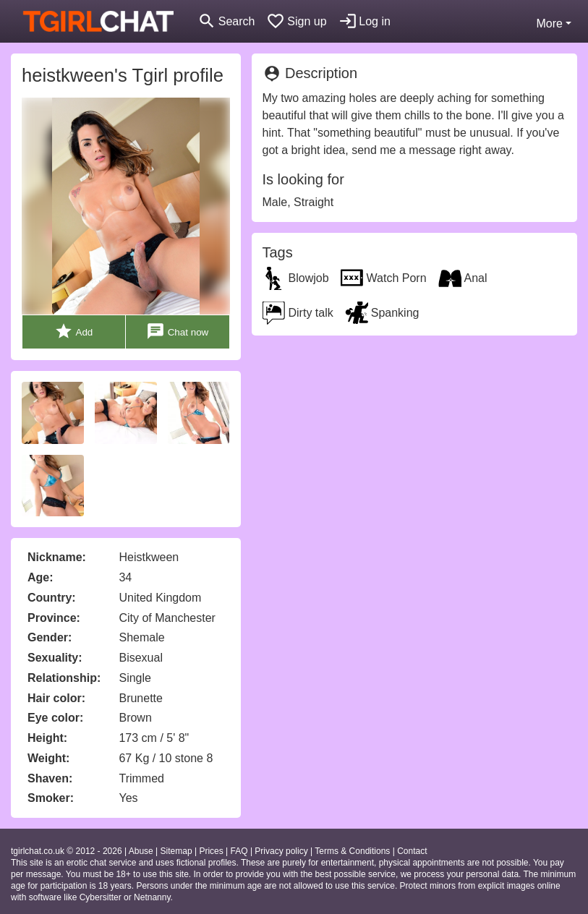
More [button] (549, 24)
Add (73, 332)
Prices (211, 851)
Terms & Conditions (352, 851)
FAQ (239, 851)
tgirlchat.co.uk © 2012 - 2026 (67, 851)
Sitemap (176, 851)
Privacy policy (281, 851)
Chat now (177, 332)
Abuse (141, 851)
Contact (412, 851)
